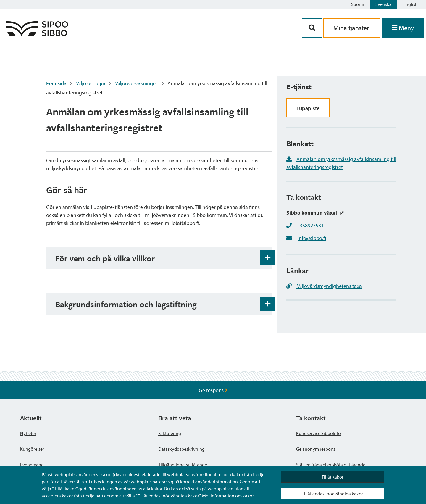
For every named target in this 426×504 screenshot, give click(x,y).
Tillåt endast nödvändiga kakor (332, 494)
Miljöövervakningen (137, 83)
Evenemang (32, 465)
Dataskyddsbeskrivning (181, 449)
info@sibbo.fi (312, 238)
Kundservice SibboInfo (318, 433)
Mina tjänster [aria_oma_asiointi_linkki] (352, 28)
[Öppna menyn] (403, 28)
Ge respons (213, 390)
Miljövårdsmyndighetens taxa (324, 286)
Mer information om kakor (228, 496)
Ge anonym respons (316, 449)
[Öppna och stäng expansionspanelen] (267, 257)
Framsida (56, 83)
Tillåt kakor (333, 477)
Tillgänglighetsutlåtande (183, 465)
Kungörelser (32, 449)
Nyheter (28, 433)
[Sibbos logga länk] (37, 34)
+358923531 (310, 225)
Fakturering (170, 433)
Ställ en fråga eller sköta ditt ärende (331, 465)
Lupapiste (308, 108)
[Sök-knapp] (312, 28)
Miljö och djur (91, 83)
